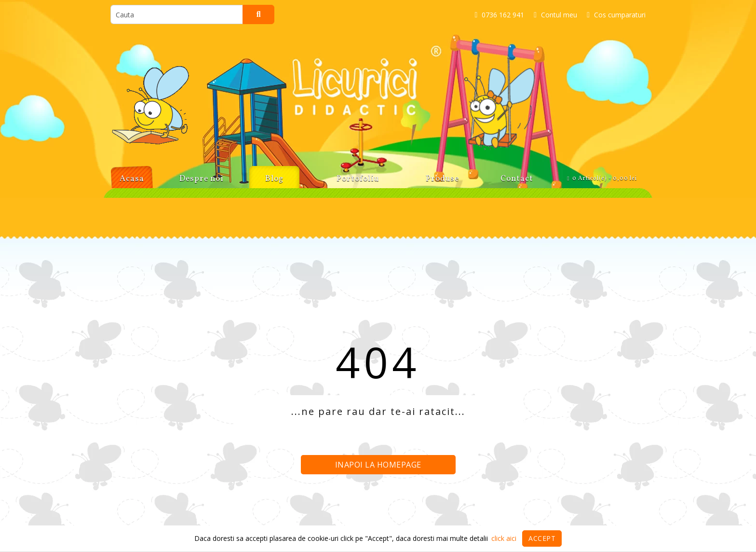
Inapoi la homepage (378, 465)
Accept (542, 538)
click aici (504, 538)
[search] (177, 14)
